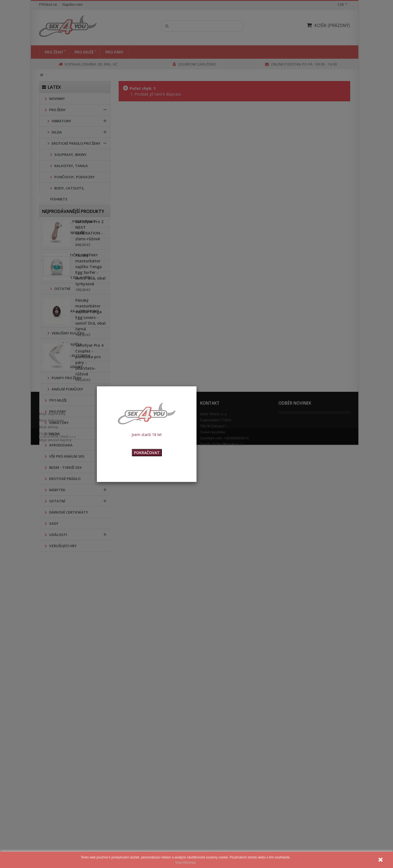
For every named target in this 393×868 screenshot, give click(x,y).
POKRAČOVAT (147, 453)
